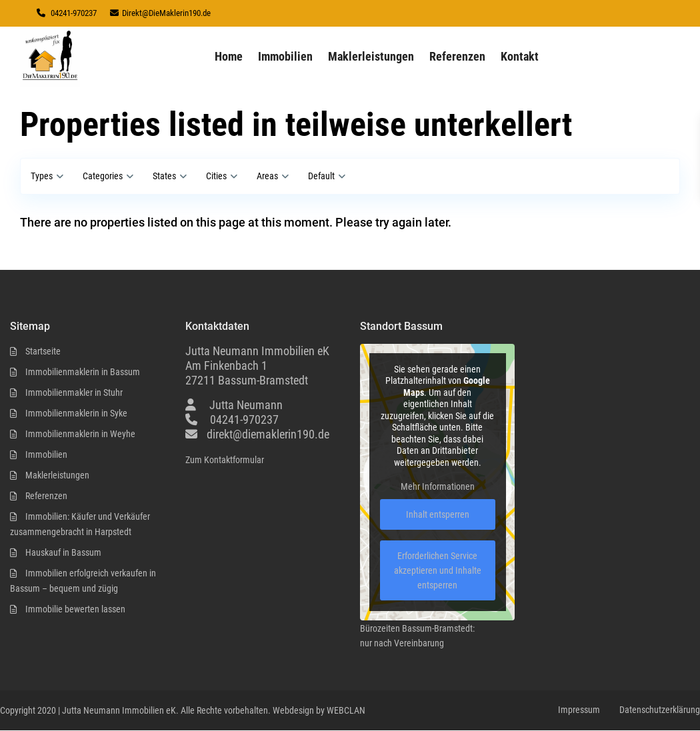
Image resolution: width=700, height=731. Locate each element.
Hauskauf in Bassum (63, 552)
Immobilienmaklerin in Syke (76, 413)
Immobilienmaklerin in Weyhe (80, 434)
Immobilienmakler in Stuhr (74, 392)
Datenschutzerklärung (660, 710)
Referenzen (457, 56)
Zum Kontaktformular (225, 460)
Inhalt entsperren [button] (438, 515)
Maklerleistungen (371, 56)
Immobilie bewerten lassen (75, 609)
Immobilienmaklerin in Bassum (83, 372)
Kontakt (520, 56)
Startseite (43, 351)
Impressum (579, 710)
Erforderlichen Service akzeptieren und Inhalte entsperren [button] (438, 571)
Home (229, 56)
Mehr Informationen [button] (438, 487)
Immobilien (285, 56)
